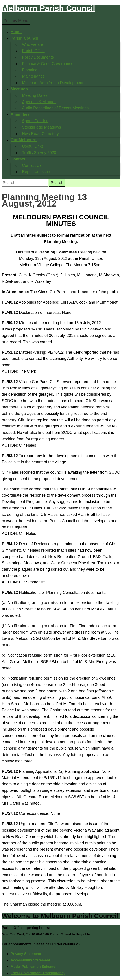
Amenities (20, 114)
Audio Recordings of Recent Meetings (55, 108)
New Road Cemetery (40, 134)
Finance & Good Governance (48, 64)
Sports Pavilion (35, 121)
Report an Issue (36, 172)
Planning (30, 70)
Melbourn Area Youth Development (53, 83)
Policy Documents (38, 57)
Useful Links (33, 146)
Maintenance (33, 76)
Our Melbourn (24, 140)
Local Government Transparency (38, 973)
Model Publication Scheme (33, 967)
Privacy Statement (26, 954)
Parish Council (24, 38)
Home (16, 32)
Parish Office (33, 51)
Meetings (19, 89)
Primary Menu (16, 21)
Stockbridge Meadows (42, 127)
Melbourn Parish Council (48, 8)
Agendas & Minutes (39, 102)
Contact (18, 159)
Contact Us (32, 165)
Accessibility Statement (30, 960)
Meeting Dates (35, 95)
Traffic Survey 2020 (39, 153)
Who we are (33, 44)
